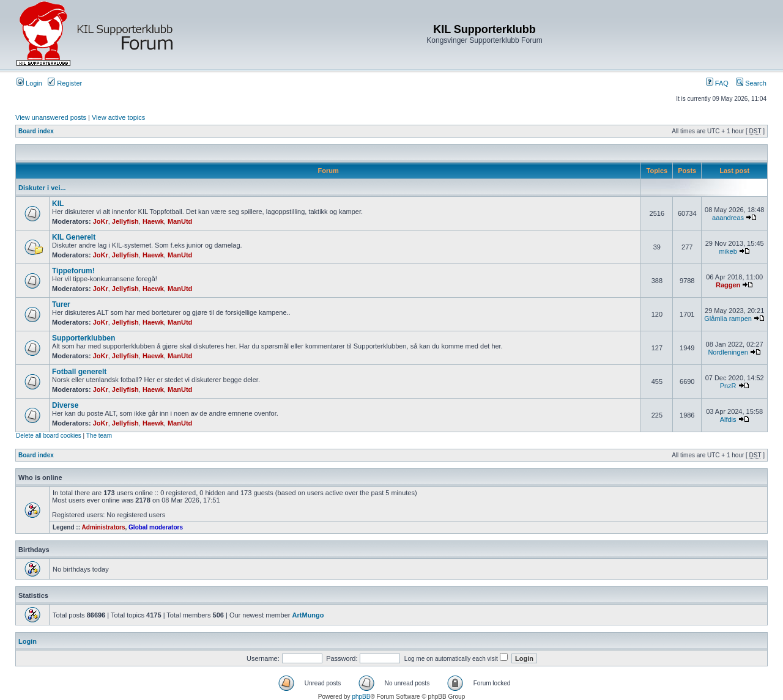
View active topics (118, 117)
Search (751, 83)
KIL (58, 204)
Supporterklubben (83, 338)
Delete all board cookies (49, 436)
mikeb (728, 251)
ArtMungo (308, 615)
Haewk (153, 221)
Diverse (65, 405)
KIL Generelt (74, 237)
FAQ (717, 83)
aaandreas (728, 218)
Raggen (728, 285)
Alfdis (728, 419)
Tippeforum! (73, 271)
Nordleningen (728, 352)
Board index (36, 131)
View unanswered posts (51, 117)
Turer (61, 304)
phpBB (361, 697)
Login (29, 83)
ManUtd (180, 221)
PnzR (728, 386)
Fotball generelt (79, 372)
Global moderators (156, 527)
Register (65, 83)
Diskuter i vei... (42, 188)
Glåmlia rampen (728, 319)
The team (99, 436)
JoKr (101, 221)
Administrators (103, 527)
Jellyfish (125, 221)
